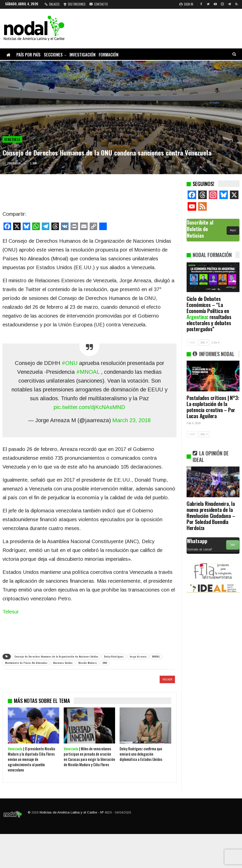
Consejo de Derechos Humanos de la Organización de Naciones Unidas (56, 656)
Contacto (99, 4)
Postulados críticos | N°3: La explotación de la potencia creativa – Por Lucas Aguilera (213, 407)
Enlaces (52, 4)
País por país (28, 55)
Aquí (233, 230)
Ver (233, 545)
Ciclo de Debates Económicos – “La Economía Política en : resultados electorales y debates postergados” (209, 314)
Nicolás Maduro (88, 663)
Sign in (186, 4)
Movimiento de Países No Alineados (26, 663)
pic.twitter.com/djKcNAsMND (89, 407)
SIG (204, 343)
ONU (105, 663)
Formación (109, 55)
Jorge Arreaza (138, 656)
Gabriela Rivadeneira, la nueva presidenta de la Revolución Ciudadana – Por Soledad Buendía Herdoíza (211, 516)
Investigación (82, 55)
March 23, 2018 (131, 420)
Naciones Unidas (63, 663)
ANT (192, 343)
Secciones (53, 55)
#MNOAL (88, 372)
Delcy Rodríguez (114, 656)
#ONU (70, 363)
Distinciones (75, 4)
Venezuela (12, 139)
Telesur (11, 612)
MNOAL (156, 656)
